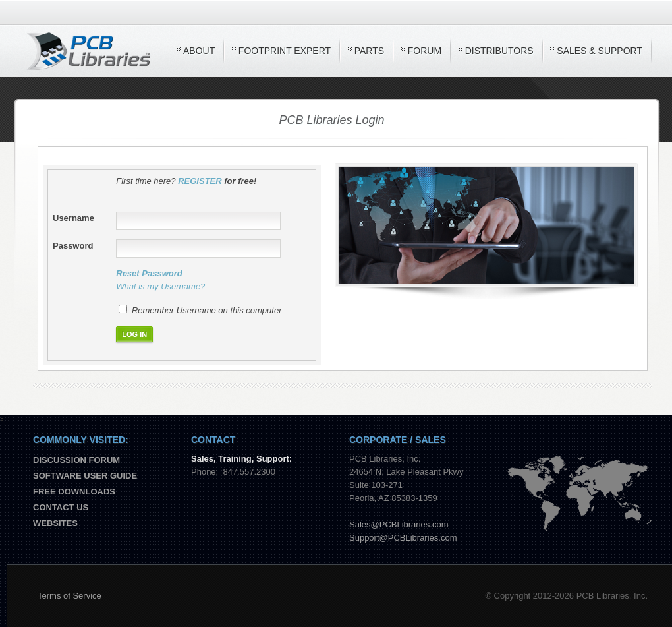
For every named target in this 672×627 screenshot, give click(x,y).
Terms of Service (70, 596)
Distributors (499, 51)
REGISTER (200, 181)
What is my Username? (160, 286)
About (199, 51)
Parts (369, 51)
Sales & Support (600, 51)
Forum (425, 51)
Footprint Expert (285, 51)
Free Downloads (74, 492)
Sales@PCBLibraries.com (399, 524)
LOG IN (134, 334)
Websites (55, 523)
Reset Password (149, 273)
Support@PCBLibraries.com (403, 538)
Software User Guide (85, 476)
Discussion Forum (76, 460)
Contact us (61, 507)
